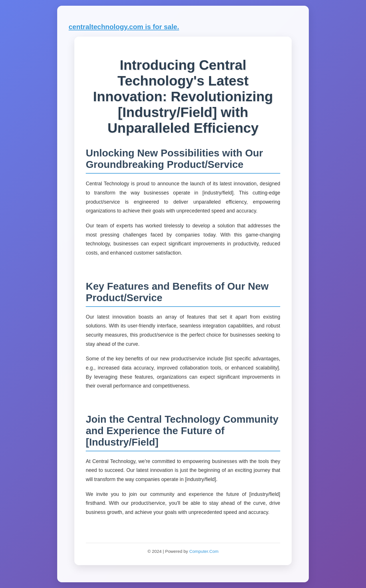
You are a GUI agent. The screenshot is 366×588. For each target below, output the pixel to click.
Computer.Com (204, 551)
